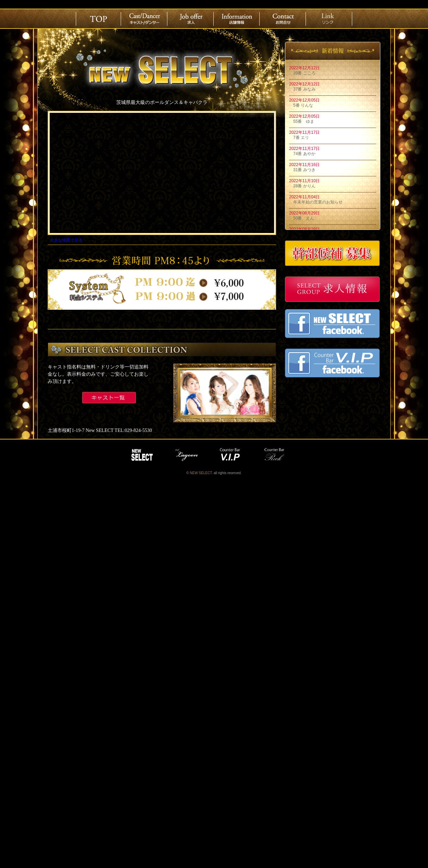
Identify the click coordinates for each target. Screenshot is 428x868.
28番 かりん (302, 186)
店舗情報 (237, 19)
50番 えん (302, 218)
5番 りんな (301, 105)
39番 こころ (302, 73)
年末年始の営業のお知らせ (316, 202)
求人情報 (191, 19)
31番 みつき (302, 170)
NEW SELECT (142, 455)
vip (231, 455)
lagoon (187, 455)
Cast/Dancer (145, 19)
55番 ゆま (302, 121)
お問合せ (283, 19)
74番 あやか (302, 154)
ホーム (98, 19)
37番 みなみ (302, 89)
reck (276, 455)
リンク (330, 19)
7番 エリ (299, 138)
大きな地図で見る (66, 240)
